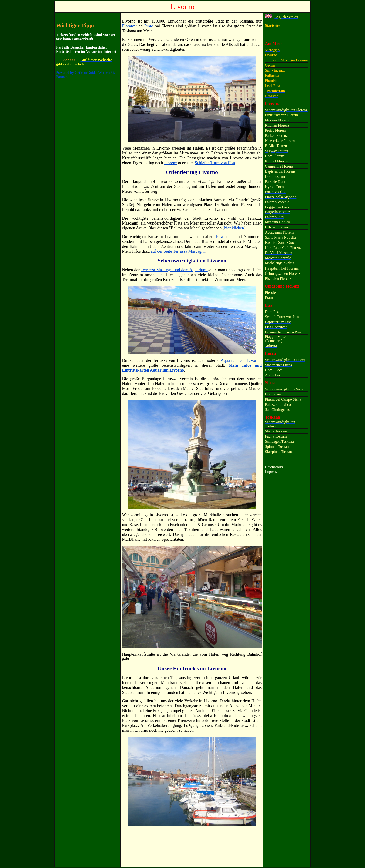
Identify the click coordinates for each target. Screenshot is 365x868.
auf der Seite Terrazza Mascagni (178, 251)
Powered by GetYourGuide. (77, 72)
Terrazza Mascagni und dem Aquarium (174, 270)
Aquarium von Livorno (241, 360)
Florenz (171, 163)
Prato (149, 26)
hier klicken (234, 228)
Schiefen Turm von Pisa (215, 163)
